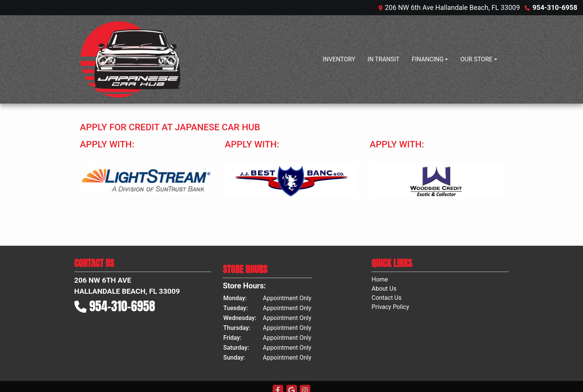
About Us (384, 289)
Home (380, 279)
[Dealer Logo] (130, 59)
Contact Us (386, 298)
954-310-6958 (555, 7)
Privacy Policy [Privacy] (390, 307)
